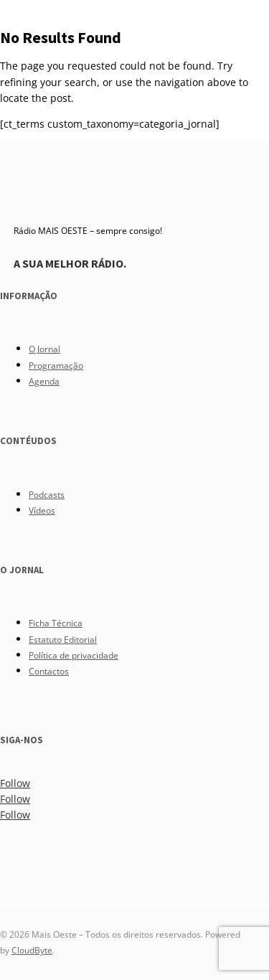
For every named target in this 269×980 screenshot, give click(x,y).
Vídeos (42, 510)
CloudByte (32, 950)
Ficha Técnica (56, 623)
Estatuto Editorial (63, 640)
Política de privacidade (74, 655)
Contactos (49, 671)
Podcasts (47, 495)
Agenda (44, 381)
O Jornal (44, 349)
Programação (56, 366)
